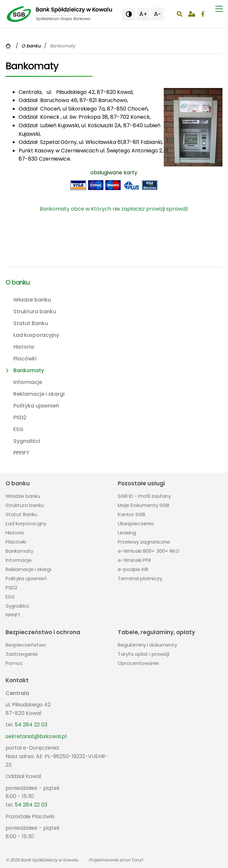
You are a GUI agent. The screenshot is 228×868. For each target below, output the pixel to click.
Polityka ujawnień (36, 406)
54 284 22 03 (31, 725)
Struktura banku (35, 312)
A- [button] (158, 14)
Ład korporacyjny (36, 335)
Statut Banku (31, 323)
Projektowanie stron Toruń (116, 860)
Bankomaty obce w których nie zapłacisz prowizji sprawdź (114, 209)
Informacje (28, 382)
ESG (18, 429)
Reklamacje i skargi (39, 394)
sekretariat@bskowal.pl (36, 736)
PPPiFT (21, 453)
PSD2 (20, 417)
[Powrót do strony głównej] (9, 46)
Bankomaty (29, 370)
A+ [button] (143, 14)
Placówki (25, 359)
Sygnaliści (27, 441)
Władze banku (32, 300)
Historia (24, 347)
